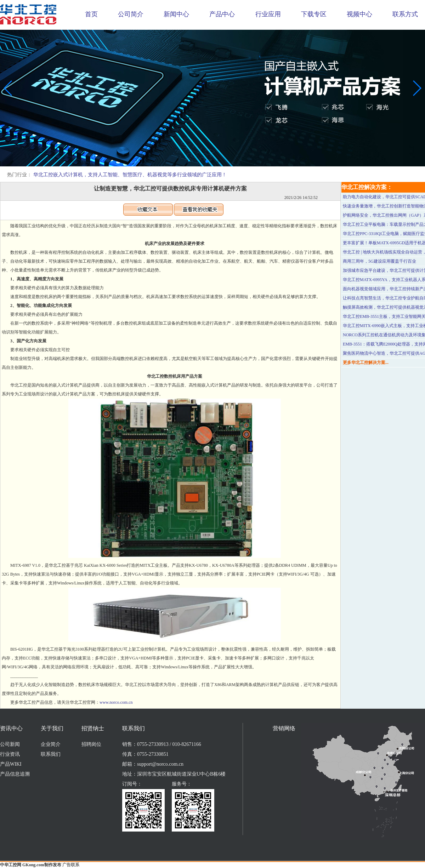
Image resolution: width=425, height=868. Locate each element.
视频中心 (359, 14)
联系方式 (405, 14)
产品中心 (222, 14)
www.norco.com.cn (116, 702)
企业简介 (51, 744)
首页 (91, 14)
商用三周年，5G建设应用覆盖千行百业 (379, 261)
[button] (207, 161)
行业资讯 (10, 754)
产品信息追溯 (15, 774)
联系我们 (51, 754)
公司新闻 (10, 744)
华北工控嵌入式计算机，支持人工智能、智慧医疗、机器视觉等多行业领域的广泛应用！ (130, 175)
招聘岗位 (91, 744)
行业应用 (268, 14)
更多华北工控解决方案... (366, 362)
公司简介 (131, 14)
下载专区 (314, 14)
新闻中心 (176, 14)
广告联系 (71, 865)
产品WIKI (11, 764)
